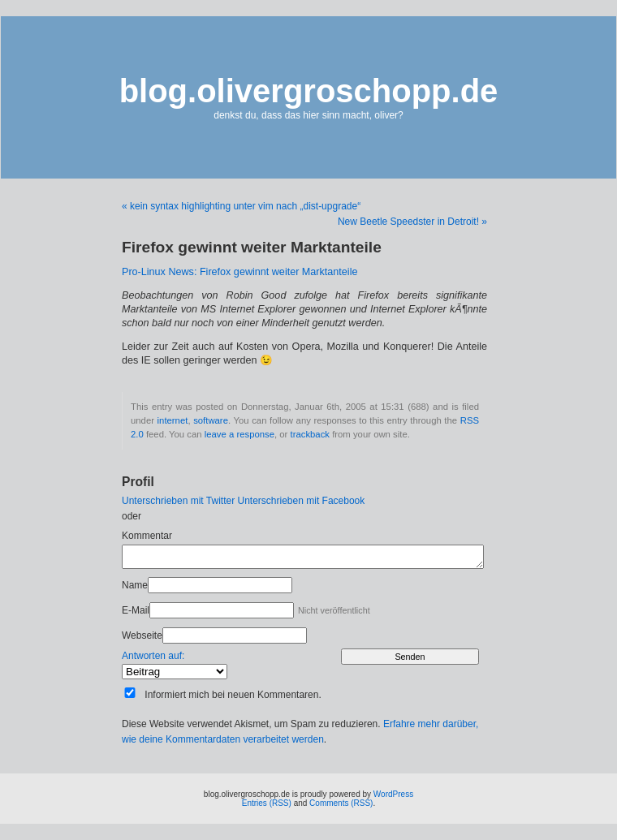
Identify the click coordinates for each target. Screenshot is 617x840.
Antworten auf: (153, 656)
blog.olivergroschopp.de (309, 91)
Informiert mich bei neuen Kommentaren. (233, 695)
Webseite (142, 635)
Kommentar (147, 536)
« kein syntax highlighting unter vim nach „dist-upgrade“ (241, 206)
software (211, 420)
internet (173, 420)
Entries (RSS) (267, 803)
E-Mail (136, 610)
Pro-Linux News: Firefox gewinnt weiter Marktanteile (239, 272)
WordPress (393, 794)
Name (135, 585)
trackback (310, 434)
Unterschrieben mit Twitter (178, 501)
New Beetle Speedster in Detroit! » (412, 222)
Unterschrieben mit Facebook (302, 501)
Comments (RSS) (341, 803)
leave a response (239, 434)
